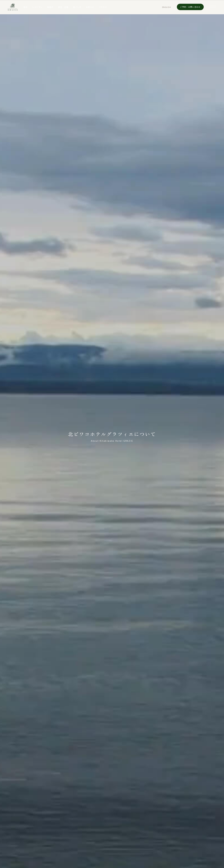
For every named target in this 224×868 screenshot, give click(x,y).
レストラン (37, 7)
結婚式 (50, 7)
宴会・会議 (63, 7)
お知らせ (90, 7)
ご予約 (190, 7)
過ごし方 (77, 7)
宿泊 (25, 7)
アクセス (103, 7)
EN (166, 7)
